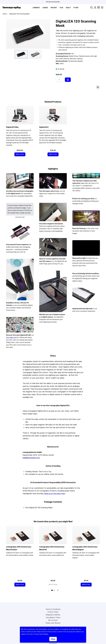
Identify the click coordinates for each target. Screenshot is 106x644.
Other (76, 8)
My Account (53, 620)
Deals (68, 8)
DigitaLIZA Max (12, 127)
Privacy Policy (53, 612)
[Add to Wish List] (98, 87)
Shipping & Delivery (53, 615)
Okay (53, 639)
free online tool (11, 338)
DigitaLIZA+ (44, 127)
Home (5, 14)
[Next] (58, 591)
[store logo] (12, 7)
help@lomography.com (31, 458)
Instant (54, 8)
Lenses (45, 8)
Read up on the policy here (55, 494)
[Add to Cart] (20, 154)
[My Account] (95, 7)
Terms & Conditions (53, 609)
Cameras (36, 8)
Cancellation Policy (53, 618)
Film (61, 8)
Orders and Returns (53, 623)
